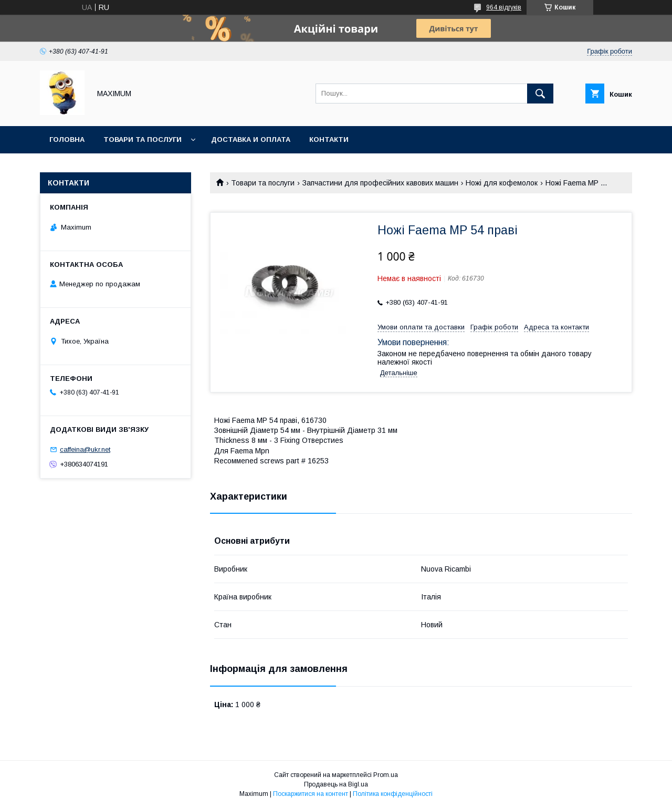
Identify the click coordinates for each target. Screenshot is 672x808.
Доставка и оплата (251, 139)
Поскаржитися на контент (311, 794)
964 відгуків (504, 7)
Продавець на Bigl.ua (336, 784)
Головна (67, 139)
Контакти (329, 139)
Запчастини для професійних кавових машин (380, 183)
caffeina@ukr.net (85, 449)
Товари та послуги (143, 139)
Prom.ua (386, 775)
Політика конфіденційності (393, 794)
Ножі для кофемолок (502, 183)
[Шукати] (540, 94)
